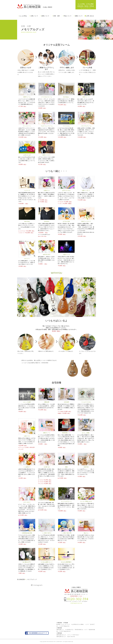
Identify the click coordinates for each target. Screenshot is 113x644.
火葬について (34, 16)
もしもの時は (23, 16)
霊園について (78, 16)
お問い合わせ (89, 16)
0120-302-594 (78, 599)
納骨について (45, 16)
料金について (67, 16)
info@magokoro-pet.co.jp (76, 603)
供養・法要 (56, 16)
